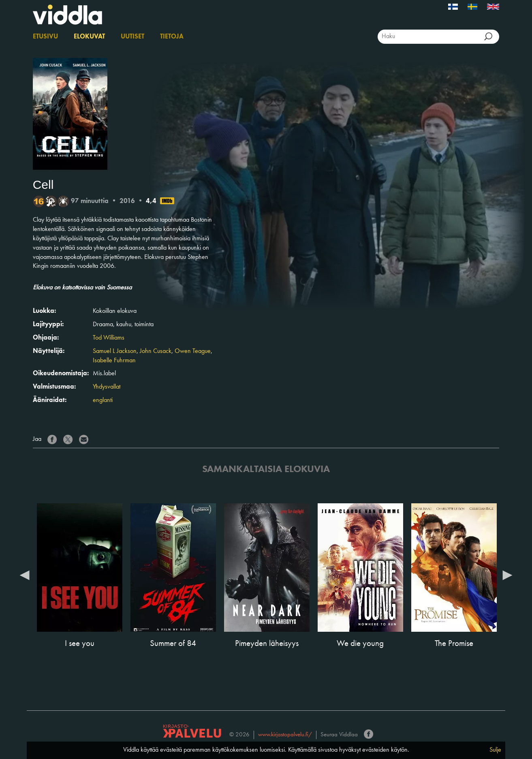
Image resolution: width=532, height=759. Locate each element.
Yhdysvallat (107, 387)
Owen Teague (193, 351)
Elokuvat (89, 37)
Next (507, 575)
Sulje (495, 750)
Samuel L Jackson (115, 351)
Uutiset (132, 37)
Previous (25, 575)
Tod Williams (109, 338)
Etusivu (45, 37)
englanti (103, 400)
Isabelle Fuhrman (114, 361)
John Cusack (156, 351)
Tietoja (172, 37)
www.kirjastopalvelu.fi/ (285, 735)
